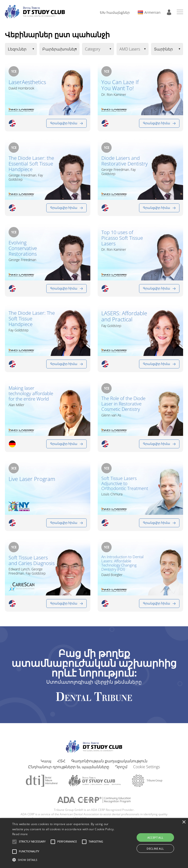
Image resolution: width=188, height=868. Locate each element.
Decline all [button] (155, 849)
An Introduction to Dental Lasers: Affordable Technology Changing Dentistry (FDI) (122, 563)
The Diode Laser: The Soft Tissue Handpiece (32, 319)
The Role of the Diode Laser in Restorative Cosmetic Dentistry (123, 404)
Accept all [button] (155, 837)
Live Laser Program (32, 479)
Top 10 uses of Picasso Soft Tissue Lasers (122, 238)
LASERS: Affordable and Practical (124, 316)
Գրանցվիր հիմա (64, 123)
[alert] (94, 843)
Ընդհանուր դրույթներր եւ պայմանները (69, 767)
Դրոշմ (121, 767)
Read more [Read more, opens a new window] (20, 834)
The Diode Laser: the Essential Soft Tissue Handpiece (31, 164)
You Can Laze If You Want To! (120, 85)
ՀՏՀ (61, 761)
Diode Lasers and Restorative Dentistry (124, 161)
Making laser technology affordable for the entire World (31, 394)
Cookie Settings (147, 767)
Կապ (46, 761)
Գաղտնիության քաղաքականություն (109, 761)
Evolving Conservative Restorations (23, 248)
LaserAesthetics (27, 82)
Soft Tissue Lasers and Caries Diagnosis (32, 560)
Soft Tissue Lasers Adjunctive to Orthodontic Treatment (125, 483)
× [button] (184, 822)
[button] (32, 842)
